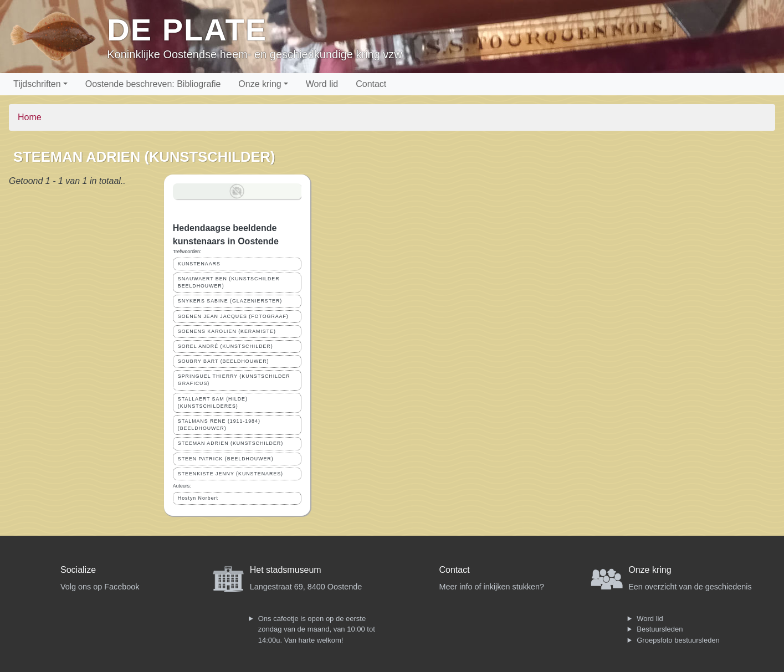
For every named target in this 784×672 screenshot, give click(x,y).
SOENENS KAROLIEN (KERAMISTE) (227, 331)
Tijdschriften (37, 84)
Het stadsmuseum (286, 570)
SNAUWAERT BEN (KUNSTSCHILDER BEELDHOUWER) (229, 282)
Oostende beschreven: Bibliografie (153, 84)
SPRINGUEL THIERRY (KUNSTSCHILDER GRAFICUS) (234, 380)
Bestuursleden (660, 629)
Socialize (78, 570)
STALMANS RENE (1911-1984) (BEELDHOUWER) (219, 425)
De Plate (187, 30)
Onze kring (260, 84)
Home (30, 117)
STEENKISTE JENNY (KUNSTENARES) (230, 474)
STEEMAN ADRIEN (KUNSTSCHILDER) (230, 443)
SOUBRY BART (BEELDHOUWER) (224, 361)
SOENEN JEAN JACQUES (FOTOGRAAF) (233, 316)
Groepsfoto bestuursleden (678, 640)
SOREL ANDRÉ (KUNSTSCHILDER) (226, 346)
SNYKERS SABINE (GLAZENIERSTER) (230, 301)
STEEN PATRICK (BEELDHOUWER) (226, 459)
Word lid (322, 84)
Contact (371, 84)
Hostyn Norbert (198, 498)
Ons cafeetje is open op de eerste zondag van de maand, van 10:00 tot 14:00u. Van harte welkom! (317, 629)
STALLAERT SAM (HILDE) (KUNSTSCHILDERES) (213, 402)
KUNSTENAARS (199, 264)
